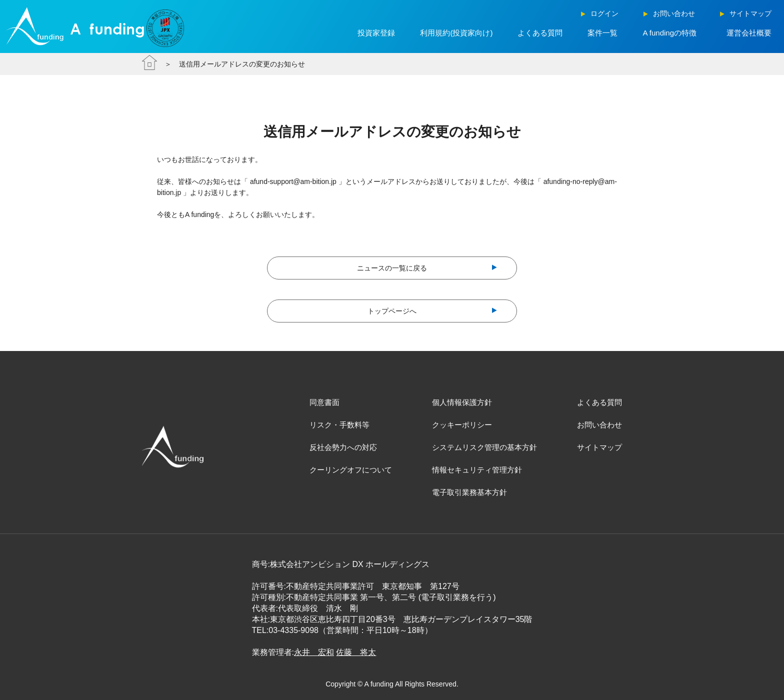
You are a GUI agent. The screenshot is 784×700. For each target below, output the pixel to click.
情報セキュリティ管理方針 (477, 470)
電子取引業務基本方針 (469, 492)
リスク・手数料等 (339, 425)
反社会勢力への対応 (343, 447)
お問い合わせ (599, 425)
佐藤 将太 (356, 652)
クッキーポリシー (462, 425)
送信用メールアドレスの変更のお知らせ (242, 64)
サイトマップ (599, 447)
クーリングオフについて (351, 470)
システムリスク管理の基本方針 (484, 447)
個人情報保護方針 (462, 402)
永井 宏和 (314, 652)
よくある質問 (599, 402)
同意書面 (324, 402)
